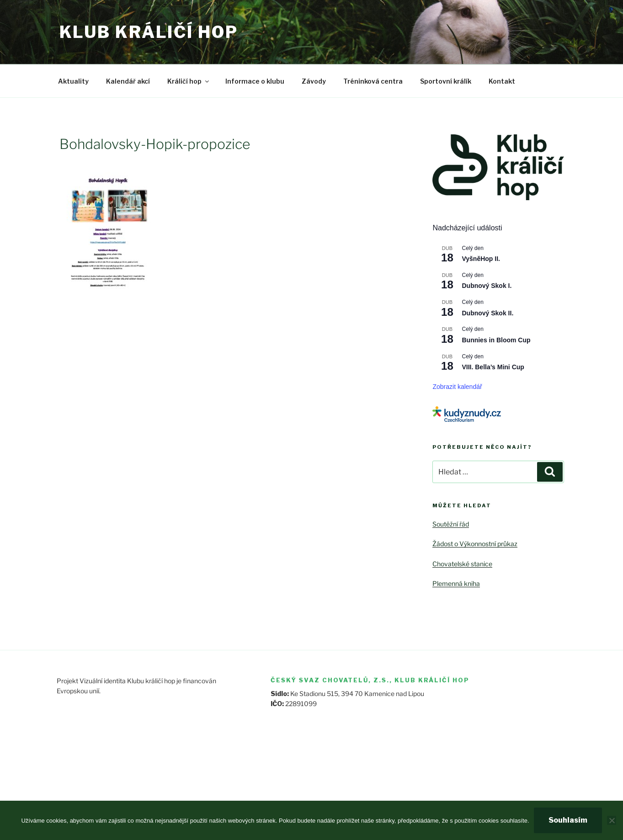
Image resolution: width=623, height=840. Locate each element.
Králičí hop (189, 81)
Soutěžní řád (451, 524)
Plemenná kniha (456, 583)
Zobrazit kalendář (457, 387)
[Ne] (612, 820)
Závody (314, 81)
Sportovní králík (446, 81)
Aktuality (73, 81)
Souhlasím (568, 820)
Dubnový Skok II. (487, 313)
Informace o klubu (255, 81)
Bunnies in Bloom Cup (496, 340)
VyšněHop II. (481, 259)
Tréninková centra (373, 81)
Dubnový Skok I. (487, 286)
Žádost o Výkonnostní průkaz (475, 544)
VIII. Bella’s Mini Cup (493, 367)
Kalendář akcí (128, 81)
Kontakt (502, 81)
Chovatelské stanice (462, 564)
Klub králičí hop (149, 32)
